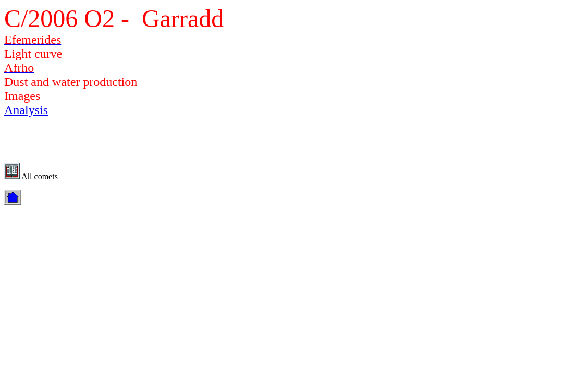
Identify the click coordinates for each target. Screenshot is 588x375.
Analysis (26, 110)
